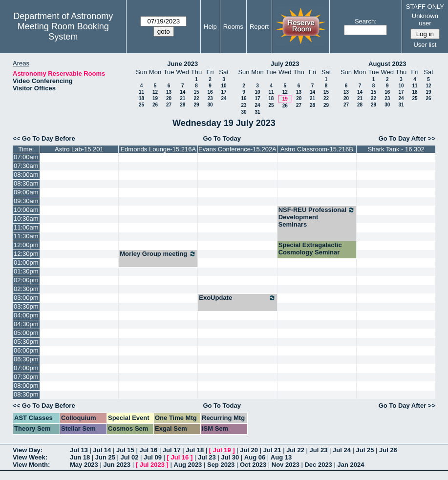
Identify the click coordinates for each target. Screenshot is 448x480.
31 (257, 112)
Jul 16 (148, 450)
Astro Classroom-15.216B (317, 149)
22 (196, 98)
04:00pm (26, 315)
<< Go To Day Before (44, 138)
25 (141, 105)
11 (141, 92)
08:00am (26, 175)
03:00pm (26, 298)
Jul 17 (172, 450)
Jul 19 (222, 450)
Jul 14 (102, 450)
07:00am (26, 157)
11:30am (26, 236)
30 (210, 105)
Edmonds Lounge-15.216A (158, 149)
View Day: (28, 450)
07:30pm (26, 377)
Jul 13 (79, 450)
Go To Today (222, 138)
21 (182, 98)
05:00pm (26, 333)
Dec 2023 (318, 465)
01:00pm (26, 262)
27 (169, 105)
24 (224, 98)
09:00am (26, 192)
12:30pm (26, 254)
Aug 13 (281, 457)
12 (155, 92)
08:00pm (26, 386)
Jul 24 (342, 450)
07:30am (26, 166)
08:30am (26, 183)
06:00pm (26, 350)
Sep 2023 (221, 465)
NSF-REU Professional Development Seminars (317, 217)
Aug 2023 (188, 465)
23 (210, 98)
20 (169, 98)
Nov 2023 (286, 465)
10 (224, 86)
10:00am (26, 210)
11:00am (26, 227)
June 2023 (182, 64)
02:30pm (26, 289)
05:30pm (26, 342)
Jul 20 (249, 450)
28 (182, 105)
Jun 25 (105, 457)
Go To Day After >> (407, 138)
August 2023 (387, 64)
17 (224, 92)
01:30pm (26, 271)
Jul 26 (388, 450)
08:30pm (26, 394)
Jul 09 (153, 457)
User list (425, 45)
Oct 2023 (253, 465)
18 (141, 98)
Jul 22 (295, 450)
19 (155, 98)
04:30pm (26, 324)
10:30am (26, 219)
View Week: (30, 457)
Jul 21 (272, 450)
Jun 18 (80, 457)
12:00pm (26, 245)
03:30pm (26, 306)
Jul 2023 (152, 465)
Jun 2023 (117, 465)
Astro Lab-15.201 (79, 149)
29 (196, 105)
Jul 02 (130, 457)
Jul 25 (365, 450)
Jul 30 (230, 457)
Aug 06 (255, 457)
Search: (366, 21)
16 (210, 92)
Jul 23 (319, 450)
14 (182, 92)
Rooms (233, 27)
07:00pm (26, 368)
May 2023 (84, 465)
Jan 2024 (351, 465)
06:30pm (26, 359)
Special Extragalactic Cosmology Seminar (310, 249)
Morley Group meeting (158, 254)
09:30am (26, 201)
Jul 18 (195, 450)
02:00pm (26, 280)
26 (155, 105)
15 (196, 92)
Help (210, 27)
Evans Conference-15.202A (237, 149)
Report (259, 27)
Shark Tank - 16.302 (396, 149)
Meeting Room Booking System (63, 31)
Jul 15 (125, 450)
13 (169, 92)
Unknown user (425, 20)
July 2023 (285, 64)
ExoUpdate (237, 298)
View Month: (31, 465)
